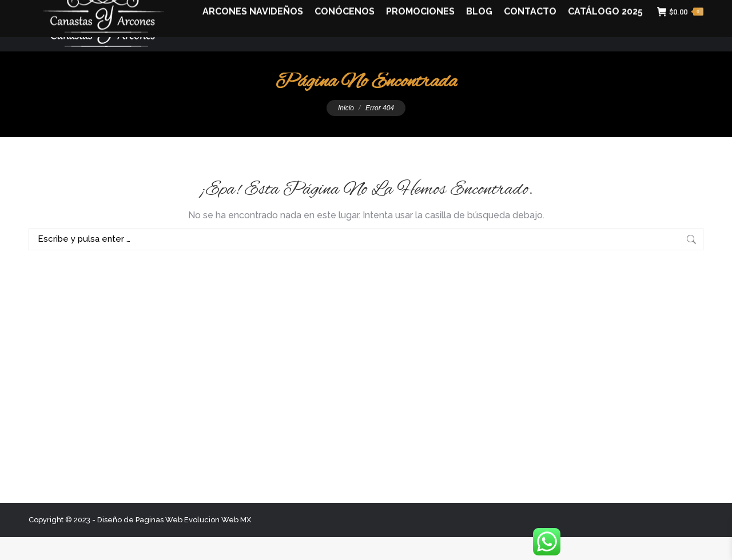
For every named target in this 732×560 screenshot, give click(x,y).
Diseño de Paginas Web (140, 543)
